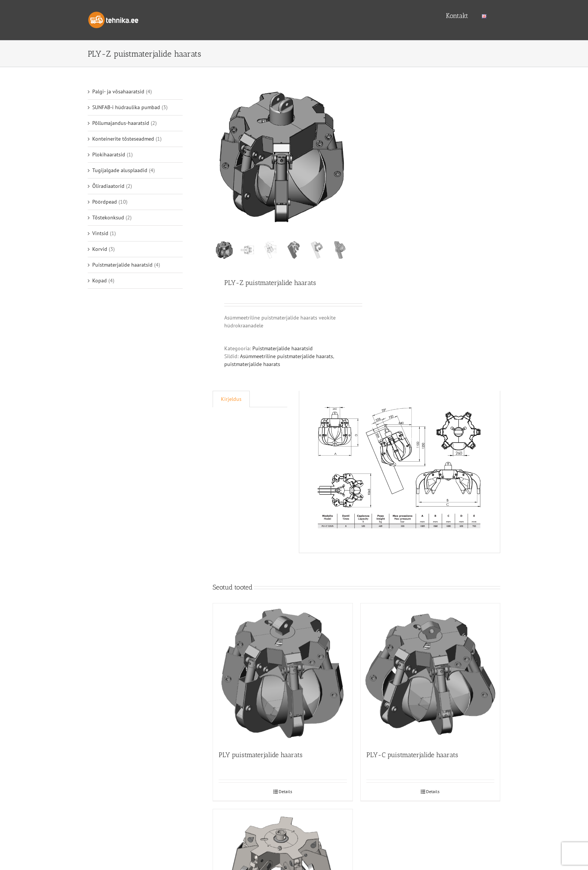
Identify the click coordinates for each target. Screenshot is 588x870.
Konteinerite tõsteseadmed (123, 139)
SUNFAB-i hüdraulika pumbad (126, 107)
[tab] (231, 401)
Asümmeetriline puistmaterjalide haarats (286, 358)
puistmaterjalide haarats (252, 366)
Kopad (100, 280)
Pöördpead (105, 202)
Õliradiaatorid (108, 186)
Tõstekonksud (108, 217)
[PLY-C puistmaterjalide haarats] (430, 675)
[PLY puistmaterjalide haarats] (283, 675)
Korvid (100, 249)
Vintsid (100, 233)
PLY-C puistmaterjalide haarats (412, 757)
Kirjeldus (231, 401)
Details (285, 793)
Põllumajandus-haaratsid (121, 123)
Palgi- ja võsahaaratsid (118, 91)
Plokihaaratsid (109, 154)
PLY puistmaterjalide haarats (261, 757)
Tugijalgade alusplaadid (120, 170)
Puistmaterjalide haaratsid (283, 350)
